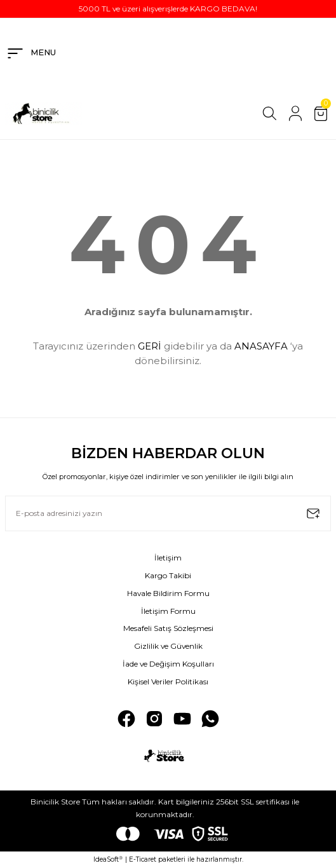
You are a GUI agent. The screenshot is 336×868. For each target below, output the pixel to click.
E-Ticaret (143, 859)
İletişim (168, 558)
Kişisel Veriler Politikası (168, 682)
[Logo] (44, 113)
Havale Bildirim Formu (168, 593)
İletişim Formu (168, 611)
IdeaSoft (108, 860)
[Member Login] (295, 114)
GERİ (150, 346)
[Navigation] (30, 53)
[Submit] (313, 513)
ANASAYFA (261, 346)
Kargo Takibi (168, 575)
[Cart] (321, 114)
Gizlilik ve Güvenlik (168, 646)
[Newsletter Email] (168, 513)
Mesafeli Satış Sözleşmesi (168, 628)
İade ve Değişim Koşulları (168, 664)
